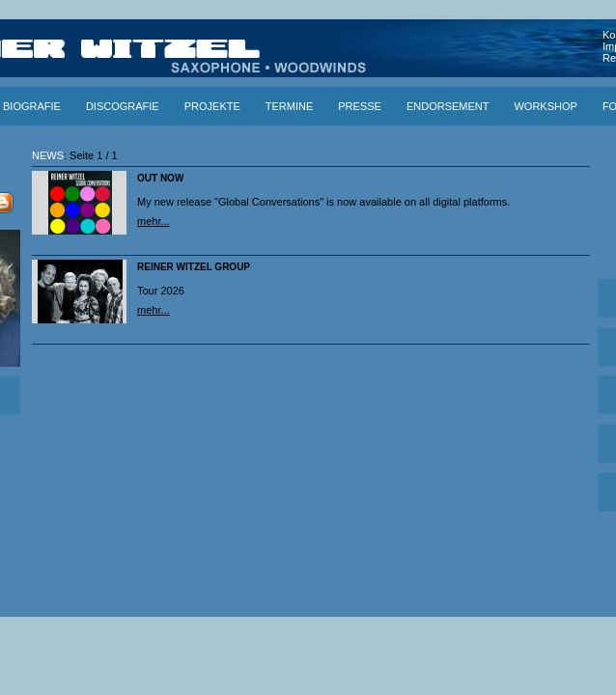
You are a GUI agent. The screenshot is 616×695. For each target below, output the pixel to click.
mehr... (154, 221)
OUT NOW (160, 178)
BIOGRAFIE (32, 106)
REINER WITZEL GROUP (194, 267)
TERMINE (290, 106)
